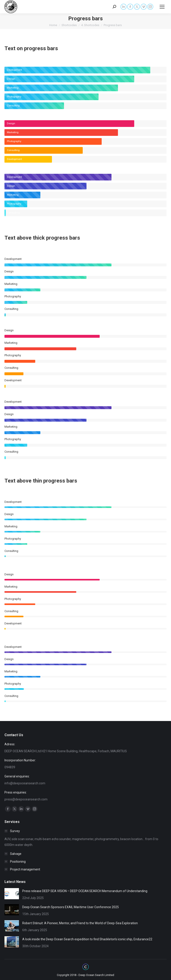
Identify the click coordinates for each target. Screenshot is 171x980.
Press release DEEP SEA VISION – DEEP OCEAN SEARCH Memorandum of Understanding (85, 891)
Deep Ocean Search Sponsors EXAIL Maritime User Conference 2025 (71, 907)
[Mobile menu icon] (162, 7)
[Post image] (12, 894)
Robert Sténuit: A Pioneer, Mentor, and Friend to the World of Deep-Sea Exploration (80, 923)
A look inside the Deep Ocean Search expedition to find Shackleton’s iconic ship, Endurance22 (87, 939)
